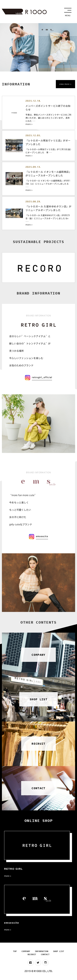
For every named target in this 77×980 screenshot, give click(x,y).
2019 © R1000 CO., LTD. (38, 971)
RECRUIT (32, 954)
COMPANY (26, 951)
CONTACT (45, 954)
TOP (15, 951)
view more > (65, 84)
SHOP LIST (59, 951)
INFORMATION (42, 951)
